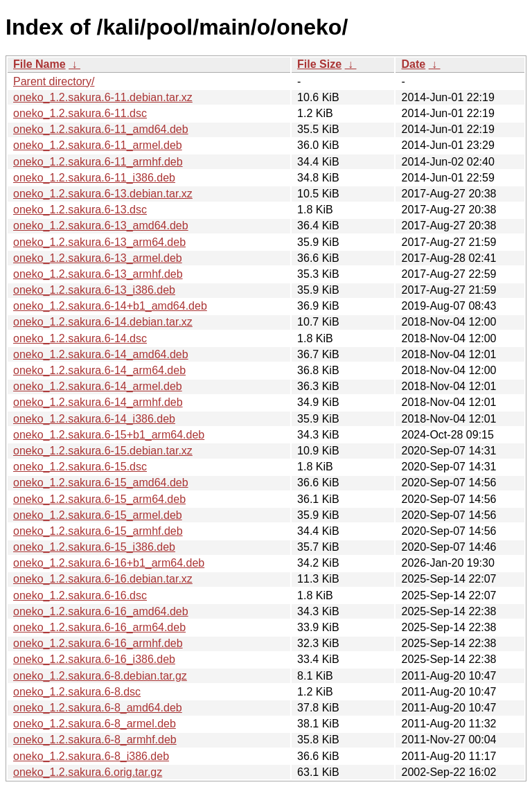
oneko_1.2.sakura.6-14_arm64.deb (99, 370)
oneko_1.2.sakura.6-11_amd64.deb (101, 129)
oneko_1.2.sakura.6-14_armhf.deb (98, 402)
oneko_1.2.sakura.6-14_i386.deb (94, 419)
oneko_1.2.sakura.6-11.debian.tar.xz (103, 97)
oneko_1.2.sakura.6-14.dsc (80, 338)
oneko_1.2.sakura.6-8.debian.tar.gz (100, 676)
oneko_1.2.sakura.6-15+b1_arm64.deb (109, 435)
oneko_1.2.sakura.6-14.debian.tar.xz (103, 322)
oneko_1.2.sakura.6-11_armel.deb (98, 145)
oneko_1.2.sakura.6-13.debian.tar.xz (103, 194)
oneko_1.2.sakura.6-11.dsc (80, 113)
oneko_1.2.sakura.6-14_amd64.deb (101, 354)
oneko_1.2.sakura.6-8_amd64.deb (98, 708)
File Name (39, 64)
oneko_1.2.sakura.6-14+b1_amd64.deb (110, 306)
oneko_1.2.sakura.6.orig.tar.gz (88, 772)
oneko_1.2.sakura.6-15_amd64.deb (101, 483)
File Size (319, 64)
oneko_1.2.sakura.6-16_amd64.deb (101, 611)
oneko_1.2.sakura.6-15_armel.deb (98, 515)
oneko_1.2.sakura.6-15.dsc (80, 467)
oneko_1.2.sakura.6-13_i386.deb (94, 290)
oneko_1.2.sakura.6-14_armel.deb (98, 386)
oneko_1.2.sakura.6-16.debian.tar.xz (103, 579)
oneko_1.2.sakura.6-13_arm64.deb (99, 242)
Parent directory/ (54, 81)
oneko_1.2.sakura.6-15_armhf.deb (98, 531)
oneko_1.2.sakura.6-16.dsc (80, 595)
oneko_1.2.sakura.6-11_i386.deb (94, 178)
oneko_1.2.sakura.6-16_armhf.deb (98, 643)
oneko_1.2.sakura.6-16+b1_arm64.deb (109, 563)
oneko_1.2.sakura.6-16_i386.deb (94, 659)
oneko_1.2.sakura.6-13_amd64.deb (101, 226)
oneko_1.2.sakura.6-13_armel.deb (98, 258)
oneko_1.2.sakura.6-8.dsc (77, 692)
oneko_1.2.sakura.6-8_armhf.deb (95, 740)
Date (413, 64)
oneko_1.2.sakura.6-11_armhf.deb (98, 162)
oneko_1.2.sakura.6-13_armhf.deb (98, 274)
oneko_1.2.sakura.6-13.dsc (80, 210)
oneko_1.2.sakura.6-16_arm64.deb (99, 627)
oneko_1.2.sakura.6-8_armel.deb (95, 724)
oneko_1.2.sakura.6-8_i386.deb (91, 756)
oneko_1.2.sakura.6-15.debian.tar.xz (103, 451)
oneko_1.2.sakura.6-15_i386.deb (94, 547)
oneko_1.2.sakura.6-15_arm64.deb (99, 499)
